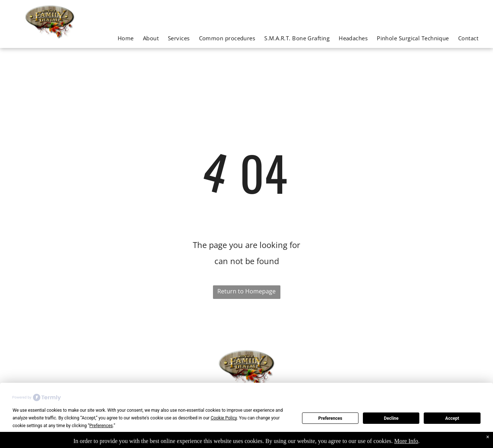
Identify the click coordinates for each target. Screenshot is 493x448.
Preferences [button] (101, 426)
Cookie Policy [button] (224, 418)
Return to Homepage (247, 291)
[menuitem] (121, 38)
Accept (452, 418)
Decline (391, 418)
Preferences (330, 418)
